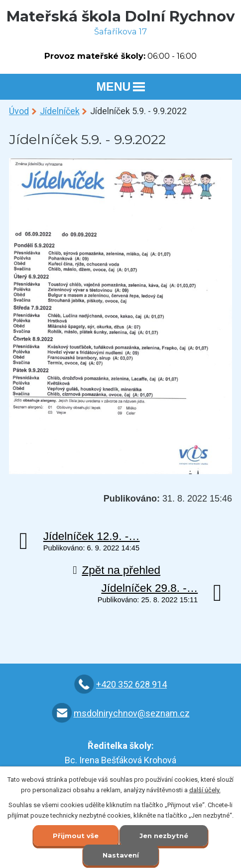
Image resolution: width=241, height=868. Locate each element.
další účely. (205, 790)
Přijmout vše (76, 836)
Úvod (19, 111)
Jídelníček (60, 111)
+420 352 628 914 (131, 684)
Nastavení (121, 855)
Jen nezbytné (164, 836)
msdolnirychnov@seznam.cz (132, 713)
